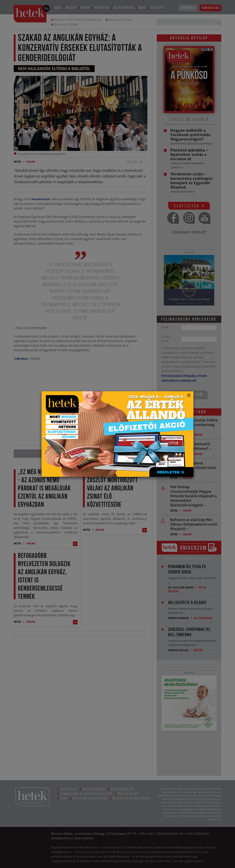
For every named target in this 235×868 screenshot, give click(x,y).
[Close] (189, 397)
